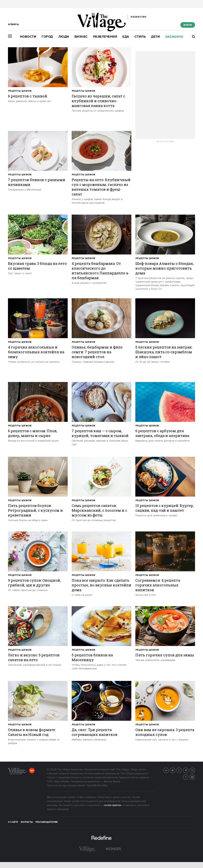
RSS (195, 770)
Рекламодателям (47, 822)
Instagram (195, 777)
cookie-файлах (113, 805)
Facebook (188, 777)
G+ (182, 770)
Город (47, 37)
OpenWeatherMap (97, 786)
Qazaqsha (174, 37)
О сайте (13, 822)
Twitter (175, 770)
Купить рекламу (165, 141)
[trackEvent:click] (38, 87)
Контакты (27, 822)
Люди (64, 37)
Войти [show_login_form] (188, 25)
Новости (28, 37)
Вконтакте (169, 770)
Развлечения (105, 37)
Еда (126, 37)
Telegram (188, 770)
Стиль (140, 37)
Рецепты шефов (20, 91)
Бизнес (81, 37)
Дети (155, 37)
